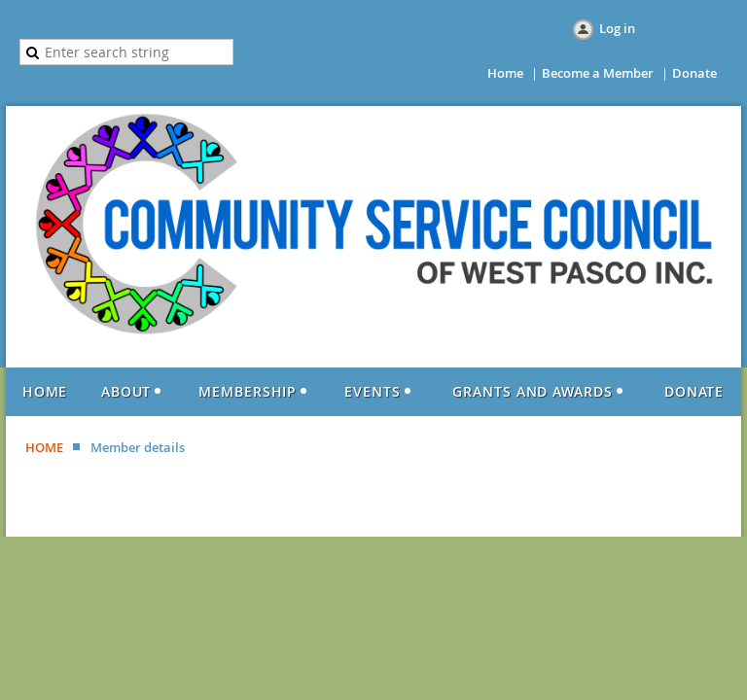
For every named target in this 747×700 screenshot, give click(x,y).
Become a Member (598, 73)
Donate (694, 73)
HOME (44, 447)
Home (505, 73)
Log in (617, 28)
